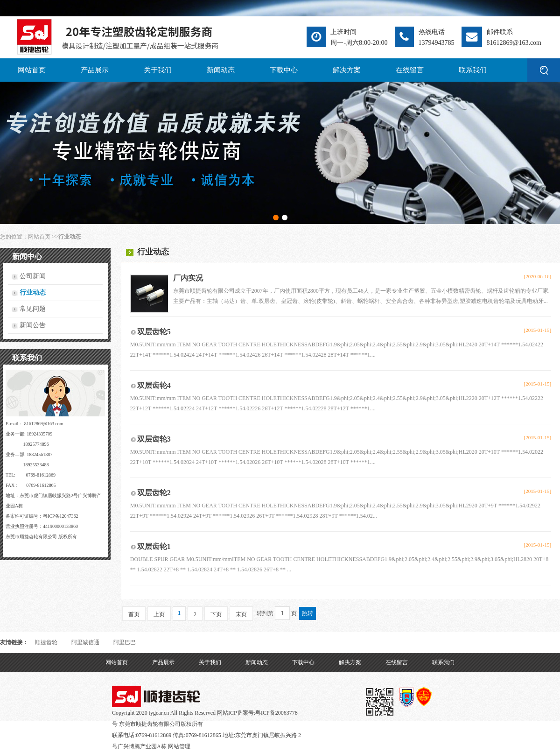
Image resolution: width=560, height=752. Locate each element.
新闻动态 (221, 70)
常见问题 (33, 309)
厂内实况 (188, 278)
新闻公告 (33, 325)
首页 (134, 614)
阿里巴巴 (125, 642)
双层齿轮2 (154, 493)
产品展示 (95, 70)
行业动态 (33, 292)
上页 (159, 614)
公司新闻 (33, 276)
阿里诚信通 (85, 642)
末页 (241, 614)
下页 (216, 614)
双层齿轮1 (154, 546)
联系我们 (473, 70)
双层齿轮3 (154, 439)
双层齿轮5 (154, 332)
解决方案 (347, 70)
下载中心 (284, 70)
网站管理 (179, 746)
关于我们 (158, 70)
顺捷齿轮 (46, 642)
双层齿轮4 (154, 385)
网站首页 (32, 70)
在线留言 (410, 70)
